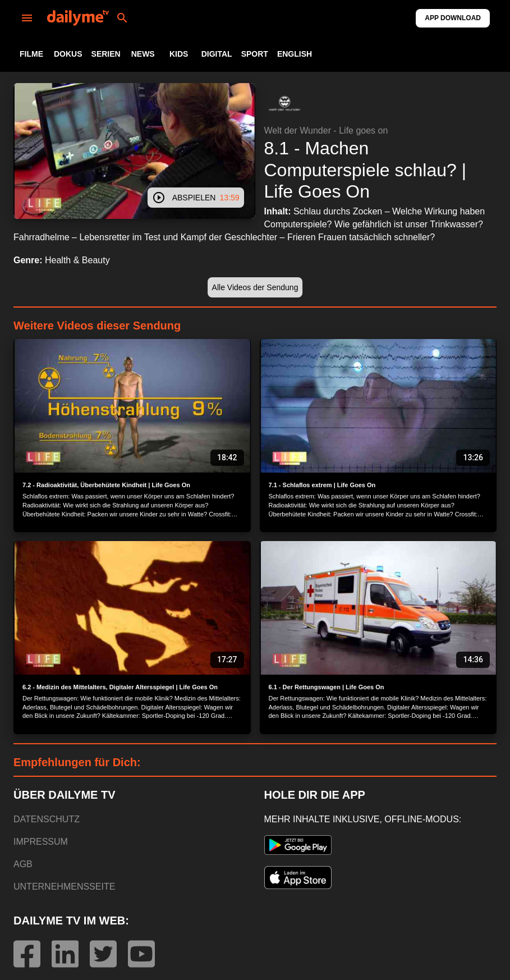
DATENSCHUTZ (47, 819)
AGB (23, 864)
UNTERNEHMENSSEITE (64, 887)
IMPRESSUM (41, 842)
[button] (284, 103)
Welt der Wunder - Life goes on (326, 130)
